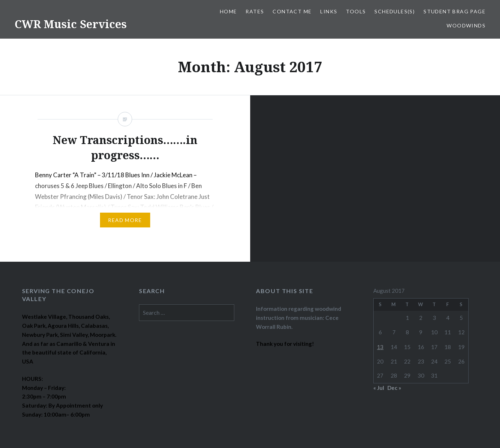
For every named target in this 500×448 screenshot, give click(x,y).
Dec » (394, 388)
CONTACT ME (292, 11)
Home (229, 11)
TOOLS (356, 11)
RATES (255, 11)
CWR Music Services (71, 24)
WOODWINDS (466, 25)
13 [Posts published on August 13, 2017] (380, 347)
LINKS (329, 11)
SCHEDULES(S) (395, 11)
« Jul (379, 388)
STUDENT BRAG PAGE (455, 11)
